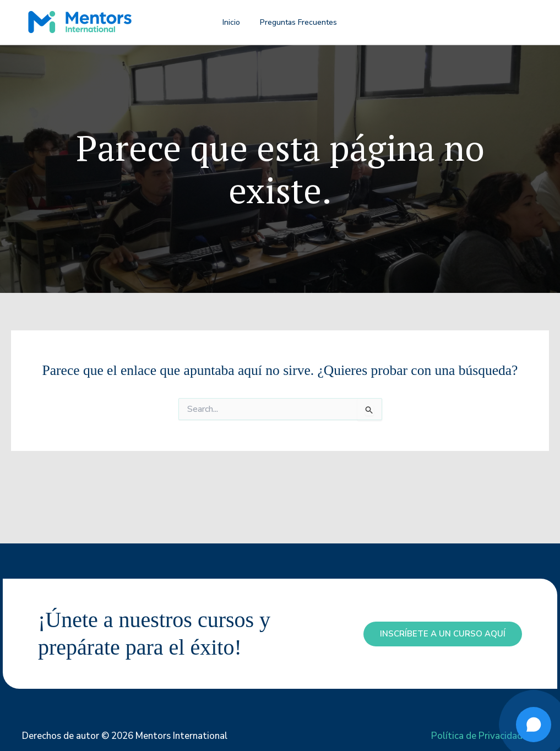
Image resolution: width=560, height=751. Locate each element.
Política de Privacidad (477, 736)
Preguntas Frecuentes (295, 22)
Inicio (233, 22)
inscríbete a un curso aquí (443, 634)
